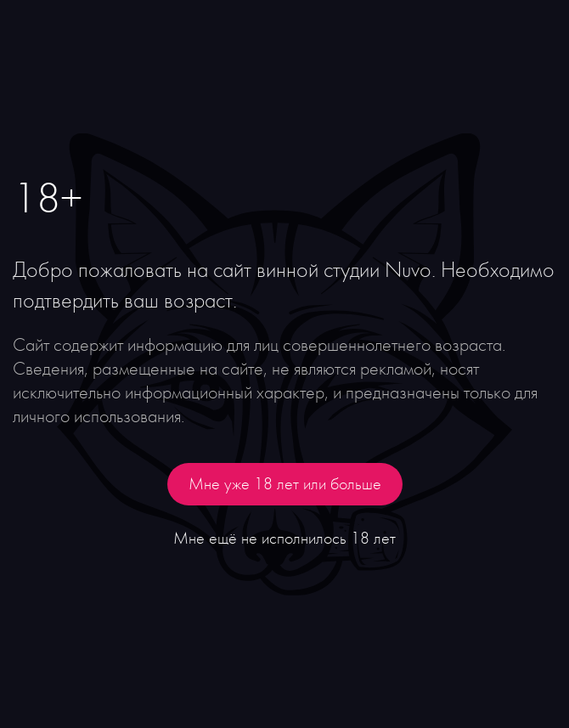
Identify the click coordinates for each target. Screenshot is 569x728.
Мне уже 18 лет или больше (285, 484)
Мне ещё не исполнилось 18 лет (284, 539)
